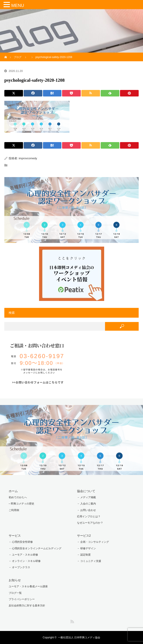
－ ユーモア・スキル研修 (23, 555)
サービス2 (84, 536)
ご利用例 (14, 510)
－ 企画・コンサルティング (93, 542)
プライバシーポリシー (22, 599)
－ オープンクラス (19, 567)
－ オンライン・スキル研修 (25, 561)
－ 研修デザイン (86, 548)
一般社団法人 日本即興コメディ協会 (79, 637)
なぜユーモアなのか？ (90, 523)
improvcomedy (28, 158)
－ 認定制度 (84, 555)
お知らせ (15, 580)
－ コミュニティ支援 (89, 561)
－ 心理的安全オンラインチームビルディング (35, 548)
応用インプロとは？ (89, 516)
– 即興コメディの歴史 (21, 504)
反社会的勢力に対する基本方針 (27, 606)
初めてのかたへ (18, 497)
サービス (15, 536)
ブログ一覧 (15, 593)
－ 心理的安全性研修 (21, 542)
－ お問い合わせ (86, 510)
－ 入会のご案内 (86, 504)
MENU (18, 5)
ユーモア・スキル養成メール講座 (28, 586)
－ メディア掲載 (86, 497)
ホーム (13, 491)
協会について (86, 491)
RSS (72, 621)
